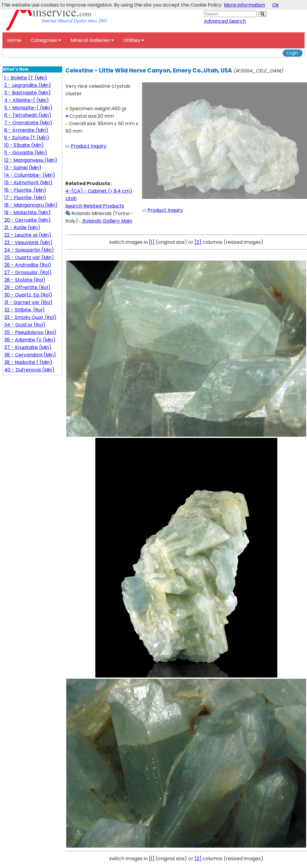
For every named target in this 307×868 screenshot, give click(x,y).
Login (293, 53)
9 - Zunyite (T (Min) (27, 138)
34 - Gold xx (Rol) (25, 325)
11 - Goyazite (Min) (26, 153)
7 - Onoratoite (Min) (28, 123)
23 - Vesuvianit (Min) (28, 242)
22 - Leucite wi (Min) (28, 235)
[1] (152, 242)
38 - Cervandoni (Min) (30, 355)
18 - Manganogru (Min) (31, 205)
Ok (276, 5)
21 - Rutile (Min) (22, 227)
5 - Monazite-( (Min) (28, 108)
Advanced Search (225, 21)
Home (14, 40)
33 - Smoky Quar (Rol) (30, 317)
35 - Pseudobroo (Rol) (30, 332)
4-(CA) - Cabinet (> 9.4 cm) (99, 191)
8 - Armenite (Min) (26, 130)
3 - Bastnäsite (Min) (27, 93)
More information (244, 5)
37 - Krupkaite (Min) (28, 347)
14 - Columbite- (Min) (30, 175)
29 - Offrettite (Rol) (27, 287)
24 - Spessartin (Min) (29, 250)
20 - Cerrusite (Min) (27, 220)
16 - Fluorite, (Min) (25, 190)
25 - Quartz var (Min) (29, 257)
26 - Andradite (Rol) (28, 265)
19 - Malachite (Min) (27, 213)
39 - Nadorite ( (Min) (28, 362)
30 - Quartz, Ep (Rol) (28, 295)
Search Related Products (95, 206)
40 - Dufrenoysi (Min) (29, 370)
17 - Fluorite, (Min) (25, 198)
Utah (71, 198)
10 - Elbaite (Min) (24, 145)
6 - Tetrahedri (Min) (28, 115)
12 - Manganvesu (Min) (31, 160)
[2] (198, 242)
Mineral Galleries (92, 40)
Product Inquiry (89, 146)
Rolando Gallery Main (106, 221)
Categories (46, 40)
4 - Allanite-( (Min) (27, 100)
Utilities (134, 40)
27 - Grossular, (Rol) (28, 272)
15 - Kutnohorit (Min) (28, 183)
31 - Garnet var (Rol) (28, 302)
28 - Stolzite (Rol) (25, 280)
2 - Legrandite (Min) (28, 85)
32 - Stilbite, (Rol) (24, 310)
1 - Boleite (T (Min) (26, 78)
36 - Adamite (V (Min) (30, 340)
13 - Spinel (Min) (23, 168)
